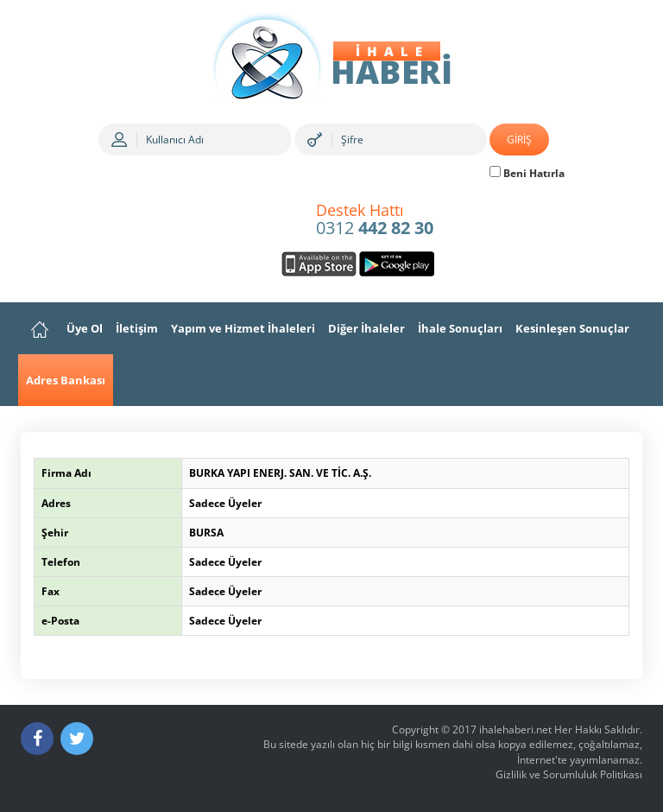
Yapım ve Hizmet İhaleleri (243, 328)
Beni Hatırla (527, 173)
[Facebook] (37, 739)
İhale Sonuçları (460, 328)
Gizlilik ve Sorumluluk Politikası (569, 774)
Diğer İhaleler (366, 328)
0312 (375, 220)
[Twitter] (77, 739)
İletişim (137, 328)
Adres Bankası (66, 380)
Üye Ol (85, 328)
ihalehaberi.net (515, 730)
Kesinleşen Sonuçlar (572, 328)
